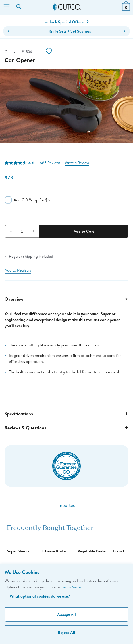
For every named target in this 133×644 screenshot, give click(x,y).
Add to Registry (18, 270)
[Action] (49, 52)
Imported (66, 505)
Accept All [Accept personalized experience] (66, 614)
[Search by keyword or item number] (19, 7)
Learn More (71, 587)
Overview (66, 299)
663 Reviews (50, 163)
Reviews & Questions (66, 428)
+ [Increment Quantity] (33, 231)
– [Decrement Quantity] (11, 231)
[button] (8, 31)
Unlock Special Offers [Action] (67, 22)
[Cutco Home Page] (66, 7)
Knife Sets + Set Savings (70, 31)
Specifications (66, 414)
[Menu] (7, 7)
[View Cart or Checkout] (126, 9)
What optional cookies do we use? (37, 596)
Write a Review (77, 163)
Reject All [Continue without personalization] (66, 632)
